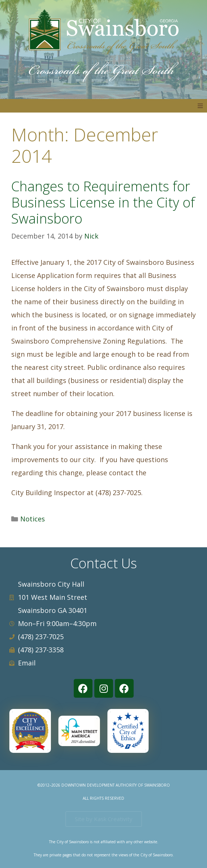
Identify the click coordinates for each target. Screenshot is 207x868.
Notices (33, 519)
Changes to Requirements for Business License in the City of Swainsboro (103, 202)
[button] (200, 106)
